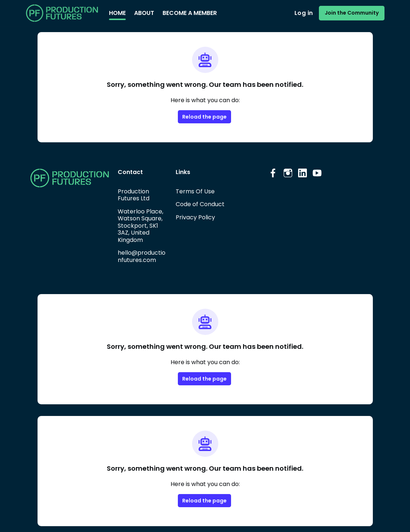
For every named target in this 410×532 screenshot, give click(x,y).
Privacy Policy (195, 217)
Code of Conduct (200, 204)
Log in (304, 13)
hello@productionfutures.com (142, 256)
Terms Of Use (195, 191)
